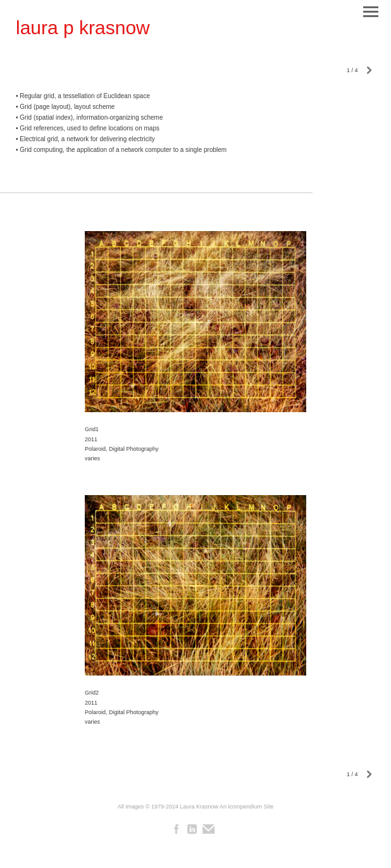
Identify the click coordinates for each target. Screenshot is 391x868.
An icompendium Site (246, 807)
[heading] (83, 28)
